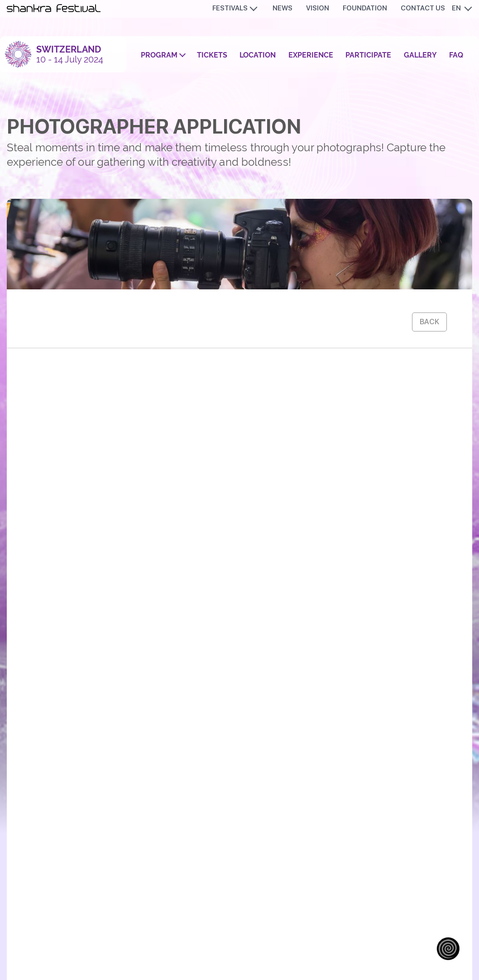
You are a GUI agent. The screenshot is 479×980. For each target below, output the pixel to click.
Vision (318, 8)
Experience (311, 55)
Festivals (230, 8)
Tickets (212, 55)
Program (159, 55)
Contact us (423, 8)
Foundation (365, 8)
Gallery (420, 55)
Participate (368, 55)
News (283, 8)
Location (258, 55)
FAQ (456, 55)
